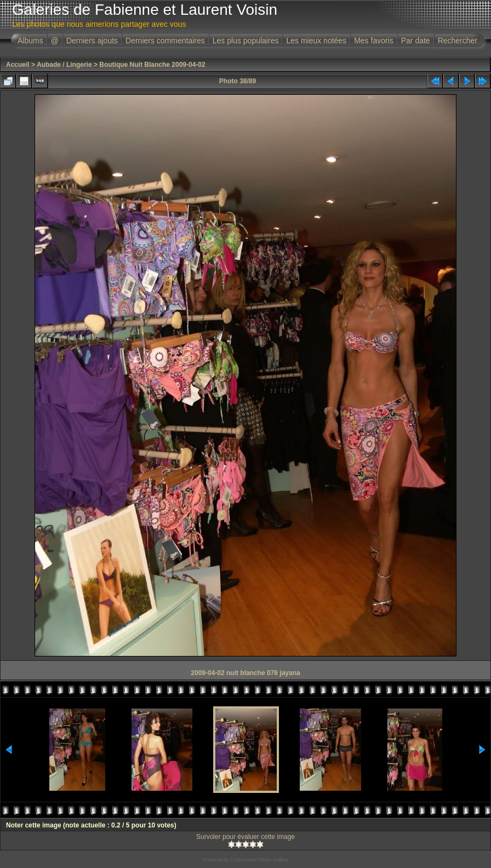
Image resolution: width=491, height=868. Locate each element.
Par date (416, 41)
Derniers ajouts (92, 41)
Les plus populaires (246, 41)
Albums (30, 41)
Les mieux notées (316, 41)
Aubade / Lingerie (64, 65)
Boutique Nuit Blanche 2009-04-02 (152, 65)
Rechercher (458, 41)
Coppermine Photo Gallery (259, 860)
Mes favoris (374, 41)
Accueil (18, 65)
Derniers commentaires (165, 41)
